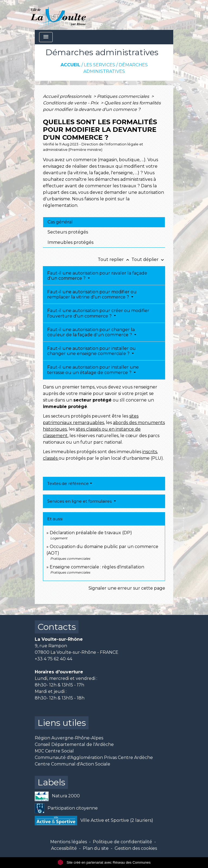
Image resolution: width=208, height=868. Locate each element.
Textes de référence (68, 483)
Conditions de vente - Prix (71, 103)
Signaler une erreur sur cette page (127, 588)
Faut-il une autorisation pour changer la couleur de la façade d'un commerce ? (91, 332)
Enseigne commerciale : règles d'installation (97, 567)
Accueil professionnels (68, 96)
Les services (100, 65)
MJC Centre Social (54, 751)
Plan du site (96, 848)
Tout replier (115, 259)
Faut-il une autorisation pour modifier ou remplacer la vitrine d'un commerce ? (92, 294)
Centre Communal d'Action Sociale (73, 764)
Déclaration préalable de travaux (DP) (91, 533)
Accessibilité (64, 848)
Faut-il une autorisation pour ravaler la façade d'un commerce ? (97, 276)
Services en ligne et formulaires (80, 501)
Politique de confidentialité (122, 842)
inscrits (150, 452)
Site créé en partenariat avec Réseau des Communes (104, 862)
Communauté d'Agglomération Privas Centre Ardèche (94, 757)
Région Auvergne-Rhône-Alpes (69, 738)
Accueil (70, 65)
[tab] (104, 222)
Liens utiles (62, 723)
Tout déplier (148, 259)
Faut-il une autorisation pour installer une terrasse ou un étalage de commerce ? (93, 370)
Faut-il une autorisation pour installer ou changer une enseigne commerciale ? (92, 351)
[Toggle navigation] (46, 37)
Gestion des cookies (136, 848)
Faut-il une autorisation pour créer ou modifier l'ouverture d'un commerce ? (98, 313)
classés (51, 458)
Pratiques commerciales (124, 96)
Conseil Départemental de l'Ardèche (74, 744)
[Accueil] (58, 15)
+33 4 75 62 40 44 (53, 659)
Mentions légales (69, 842)
